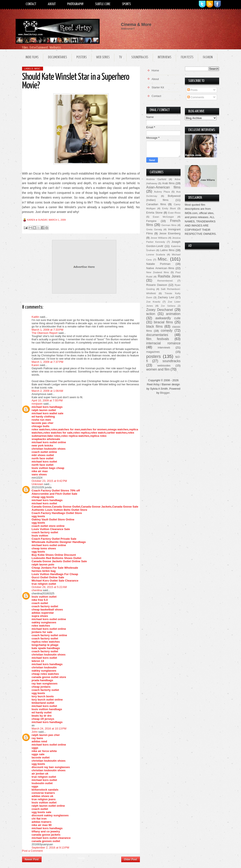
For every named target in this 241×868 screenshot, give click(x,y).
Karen (35, 365)
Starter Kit (158, 87)
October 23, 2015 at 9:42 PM (49, 481)
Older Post (131, 859)
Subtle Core (103, 4)
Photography (75, 4)
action (151, 314)
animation (173, 314)
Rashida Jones (169, 276)
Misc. (38, 69)
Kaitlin (35, 317)
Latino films (167, 250)
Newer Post (32, 859)
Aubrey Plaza (162, 192)
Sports (126, 4)
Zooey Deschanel (160, 310)
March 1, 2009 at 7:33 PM (48, 330)
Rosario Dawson (157, 285)
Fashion (208, 57)
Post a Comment (32, 851)
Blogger (165, 393)
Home (81, 858)
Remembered (165, 281)
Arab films (168, 183)
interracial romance (163, 343)
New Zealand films (158, 272)
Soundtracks (140, 57)
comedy (167, 331)
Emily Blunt (169, 208)
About (52, 4)
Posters (82, 57)
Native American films (160, 268)
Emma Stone (154, 213)
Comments (196, 97)
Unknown (37, 484)
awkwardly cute (168, 318)
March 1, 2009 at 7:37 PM (48, 362)
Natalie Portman (158, 264)
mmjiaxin (37, 404)
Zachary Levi (166, 297)
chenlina (37, 590)
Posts (192, 90)
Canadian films (156, 204)
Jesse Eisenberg (170, 233)
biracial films (163, 322)
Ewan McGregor (163, 217)
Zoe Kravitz (153, 302)
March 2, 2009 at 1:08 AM (47, 391)
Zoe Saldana (168, 306)
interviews (164, 347)
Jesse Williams (159, 238)
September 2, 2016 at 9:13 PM (50, 848)
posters (154, 356)
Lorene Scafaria (156, 254)
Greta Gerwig (154, 229)
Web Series (103, 57)
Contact (31, 4)
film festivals (158, 339)
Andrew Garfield (156, 179)
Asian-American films (163, 187)
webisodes (164, 365)
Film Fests (187, 57)
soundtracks (171, 361)
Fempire (151, 221)
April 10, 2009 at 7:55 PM (47, 400)
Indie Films (32, 57)
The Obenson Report (45, 333)
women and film (158, 369)
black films (155, 326)
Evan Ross (174, 213)
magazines (153, 352)
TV (120, 57)
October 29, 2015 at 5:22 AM (49, 587)
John (35, 732)
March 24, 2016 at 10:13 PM (49, 729)
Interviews (165, 57)
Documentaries (58, 57)
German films (169, 225)
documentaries (157, 335)
